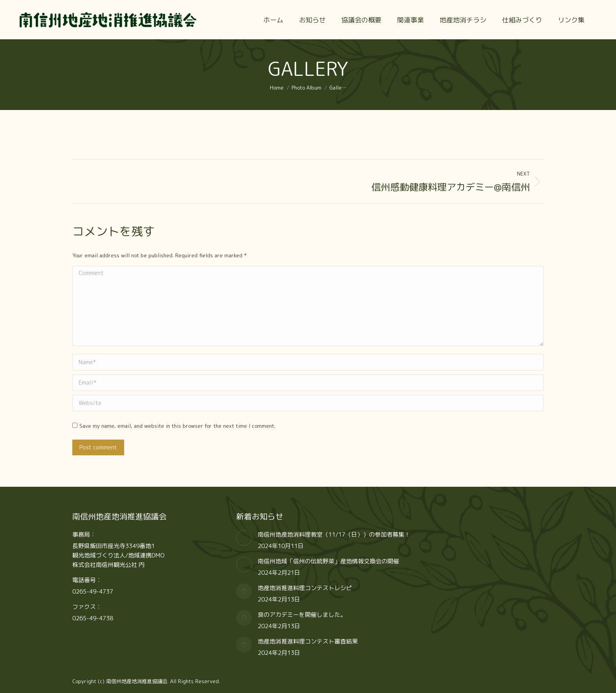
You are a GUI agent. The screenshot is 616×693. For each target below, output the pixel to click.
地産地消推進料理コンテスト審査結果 (308, 641)
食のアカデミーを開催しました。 (302, 615)
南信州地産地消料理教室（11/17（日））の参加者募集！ (334, 534)
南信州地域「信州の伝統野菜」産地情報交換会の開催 (328, 561)
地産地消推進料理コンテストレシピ (305, 588)
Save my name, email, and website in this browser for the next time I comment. (177, 426)
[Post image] (244, 538)
